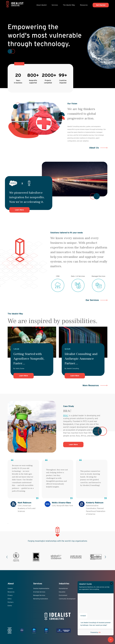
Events (10, 606)
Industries (64, 584)
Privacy (10, 595)
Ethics (10, 599)
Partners (11, 602)
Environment (63, 595)
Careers (10, 588)
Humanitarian (63, 588)
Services (55, 5)
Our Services (92, 300)
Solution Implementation (41, 588)
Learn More (22, 210)
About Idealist (42, 5)
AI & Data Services (39, 592)
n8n (100, 632)
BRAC (66, 415)
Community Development (67, 599)
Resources (84, 5)
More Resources (91, 385)
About (11, 584)
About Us (94, 148)
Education (62, 592)
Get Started (101, 5)
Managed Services (39, 595)
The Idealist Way (69, 5)
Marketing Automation (41, 599)
